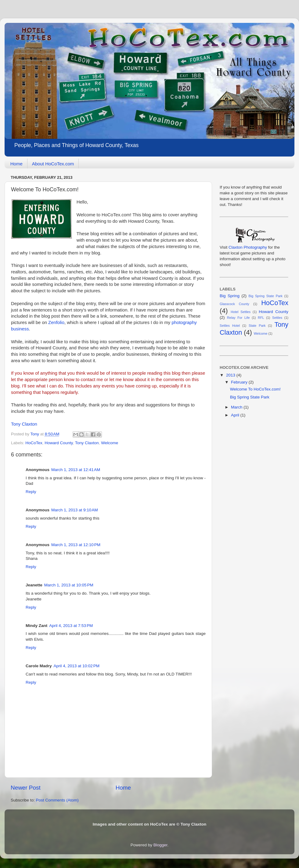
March (237, 407)
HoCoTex (34, 443)
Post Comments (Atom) (57, 800)
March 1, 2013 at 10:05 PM (69, 585)
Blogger (160, 845)
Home (16, 164)
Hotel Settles (241, 312)
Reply (31, 492)
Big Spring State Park (266, 296)
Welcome (110, 443)
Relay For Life (238, 318)
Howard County (59, 443)
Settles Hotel (230, 326)
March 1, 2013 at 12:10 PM (76, 545)
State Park (257, 326)
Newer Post (26, 788)
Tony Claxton (24, 424)
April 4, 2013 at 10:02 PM (77, 666)
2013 (231, 375)
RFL (261, 318)
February (240, 382)
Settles (277, 318)
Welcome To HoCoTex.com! (255, 389)
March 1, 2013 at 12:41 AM (76, 470)
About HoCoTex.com (53, 164)
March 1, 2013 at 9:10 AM (75, 510)
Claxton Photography (248, 247)
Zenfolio (56, 322)
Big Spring (230, 296)
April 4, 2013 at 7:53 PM (71, 626)
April (236, 415)
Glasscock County (234, 304)
